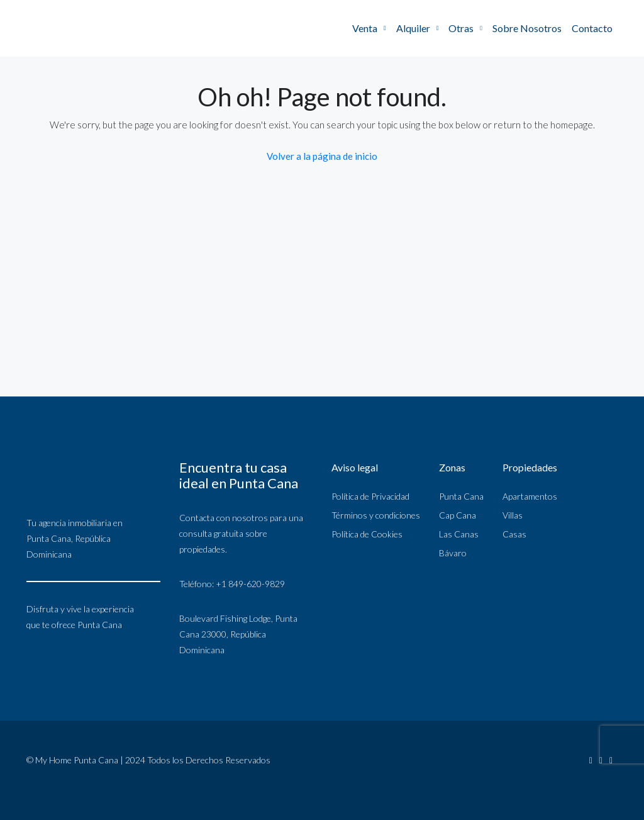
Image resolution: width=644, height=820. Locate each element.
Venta (365, 28)
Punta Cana (461, 496)
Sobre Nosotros (527, 28)
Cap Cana (458, 515)
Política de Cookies (367, 534)
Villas (513, 515)
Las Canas (459, 534)
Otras (461, 28)
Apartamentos (530, 496)
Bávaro (453, 553)
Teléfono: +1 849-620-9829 (232, 584)
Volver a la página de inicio (322, 156)
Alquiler (413, 28)
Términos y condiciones (376, 515)
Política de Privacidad (370, 496)
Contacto (592, 28)
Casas (514, 534)
